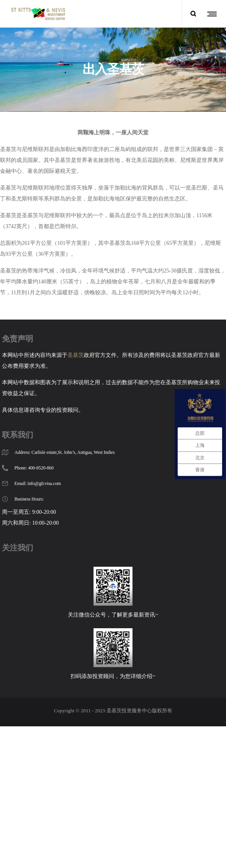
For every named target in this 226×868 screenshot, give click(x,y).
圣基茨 (76, 338)
